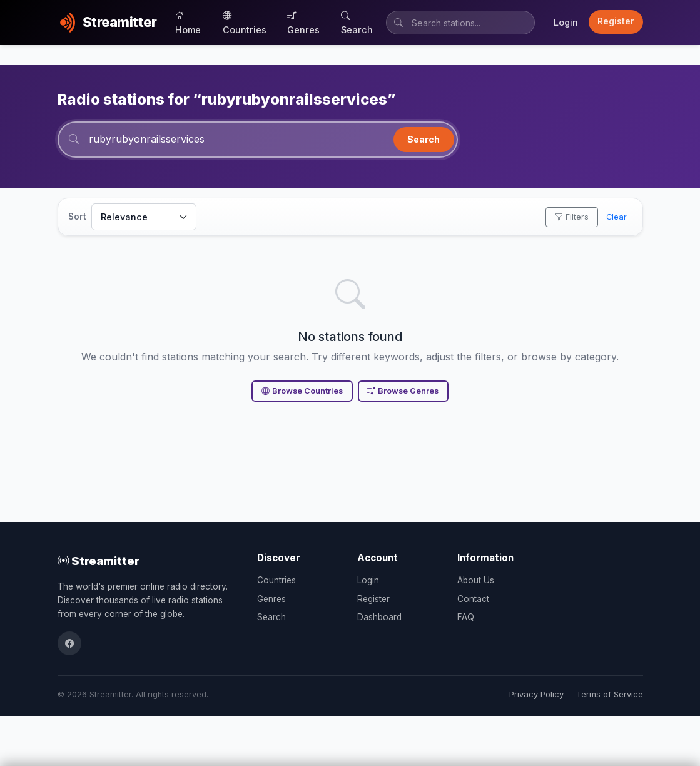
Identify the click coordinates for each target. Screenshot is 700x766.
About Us (476, 580)
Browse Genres (403, 391)
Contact (473, 599)
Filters (572, 217)
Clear (616, 217)
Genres (303, 23)
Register (616, 21)
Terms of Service (610, 694)
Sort (77, 217)
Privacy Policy (536, 694)
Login (566, 22)
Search (357, 23)
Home (188, 23)
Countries (245, 23)
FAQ (466, 617)
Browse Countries (302, 391)
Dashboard (379, 617)
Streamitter (99, 561)
